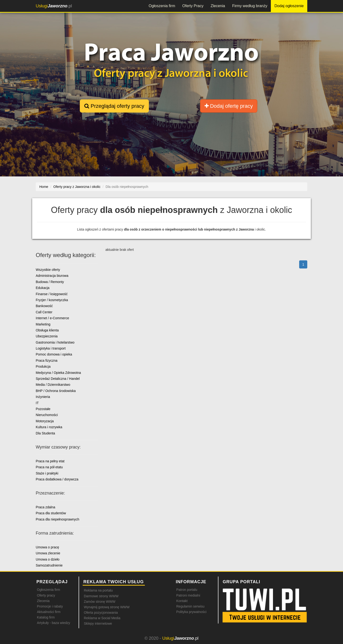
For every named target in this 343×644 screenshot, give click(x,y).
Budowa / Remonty (50, 282)
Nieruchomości (47, 415)
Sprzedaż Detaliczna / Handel (58, 379)
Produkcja (43, 366)
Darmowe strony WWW (101, 596)
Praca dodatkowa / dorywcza (57, 479)
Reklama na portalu (98, 590)
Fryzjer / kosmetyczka (52, 300)
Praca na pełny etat (50, 461)
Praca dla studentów (51, 513)
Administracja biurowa (52, 276)
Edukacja (43, 288)
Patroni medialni (188, 595)
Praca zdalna (45, 507)
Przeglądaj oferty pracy (114, 106)
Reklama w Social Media (102, 618)
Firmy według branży (250, 6)
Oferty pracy (46, 595)
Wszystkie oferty (48, 270)
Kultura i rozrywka (49, 427)
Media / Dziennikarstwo (53, 385)
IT (37, 403)
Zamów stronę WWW (100, 602)
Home (44, 187)
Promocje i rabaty (50, 606)
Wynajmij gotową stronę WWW (107, 607)
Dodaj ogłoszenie (289, 6)
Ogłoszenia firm (162, 6)
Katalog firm (46, 617)
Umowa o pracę (47, 547)
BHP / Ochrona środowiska (56, 391)
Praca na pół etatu (49, 467)
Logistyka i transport (51, 348)
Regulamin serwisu (190, 606)
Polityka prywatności (191, 612)
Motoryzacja (45, 421)
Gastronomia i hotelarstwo (55, 342)
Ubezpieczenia (47, 336)
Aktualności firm (49, 612)
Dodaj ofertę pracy (229, 106)
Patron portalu (187, 590)
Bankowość (44, 306)
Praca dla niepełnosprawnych (58, 519)
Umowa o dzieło (48, 559)
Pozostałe (43, 409)
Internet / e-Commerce (52, 318)
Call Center (44, 312)
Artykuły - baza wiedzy (53, 623)
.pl (54, 6)
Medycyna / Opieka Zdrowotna (58, 373)
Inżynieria (43, 397)
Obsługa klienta (47, 330)
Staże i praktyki (47, 473)
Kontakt (182, 601)
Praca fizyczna (47, 361)
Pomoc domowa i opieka (54, 354)
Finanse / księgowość (52, 294)
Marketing (43, 324)
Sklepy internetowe (98, 623)
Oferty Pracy (193, 6)
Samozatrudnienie (49, 565)
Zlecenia (218, 6)
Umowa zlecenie (48, 553)
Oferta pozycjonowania (101, 613)
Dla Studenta (45, 433)
